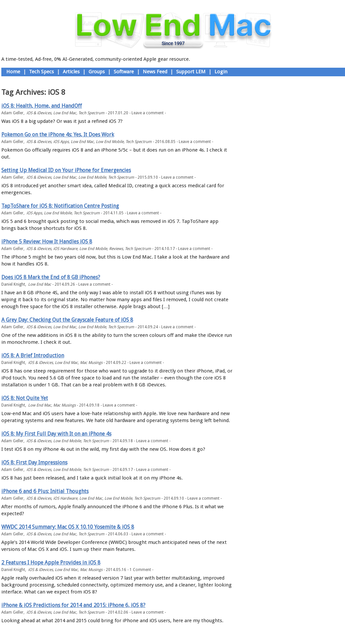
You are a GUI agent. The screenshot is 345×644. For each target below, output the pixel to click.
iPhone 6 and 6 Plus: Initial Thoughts (45, 491)
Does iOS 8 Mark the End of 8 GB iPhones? (51, 277)
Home (13, 72)
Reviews (116, 249)
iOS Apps (61, 142)
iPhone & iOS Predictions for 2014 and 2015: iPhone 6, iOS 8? (73, 605)
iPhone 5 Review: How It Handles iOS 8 (47, 242)
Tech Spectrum (91, 113)
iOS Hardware (65, 249)
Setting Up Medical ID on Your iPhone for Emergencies (66, 170)
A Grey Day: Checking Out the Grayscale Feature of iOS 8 (67, 320)
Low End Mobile (110, 142)
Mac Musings (91, 363)
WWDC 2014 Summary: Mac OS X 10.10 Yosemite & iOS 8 (68, 527)
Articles (71, 72)
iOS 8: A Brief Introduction (33, 356)
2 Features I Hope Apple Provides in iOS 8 (51, 563)
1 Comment (140, 570)
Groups (97, 72)
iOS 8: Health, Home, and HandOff (42, 106)
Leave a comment (148, 113)
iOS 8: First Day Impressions (34, 463)
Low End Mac (65, 113)
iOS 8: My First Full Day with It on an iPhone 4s (56, 434)
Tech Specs (41, 72)
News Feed (155, 72)
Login (221, 72)
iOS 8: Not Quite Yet (25, 398)
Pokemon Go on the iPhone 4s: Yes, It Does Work (58, 135)
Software (124, 72)
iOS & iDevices (39, 113)
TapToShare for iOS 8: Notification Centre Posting (60, 206)
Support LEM (191, 72)
